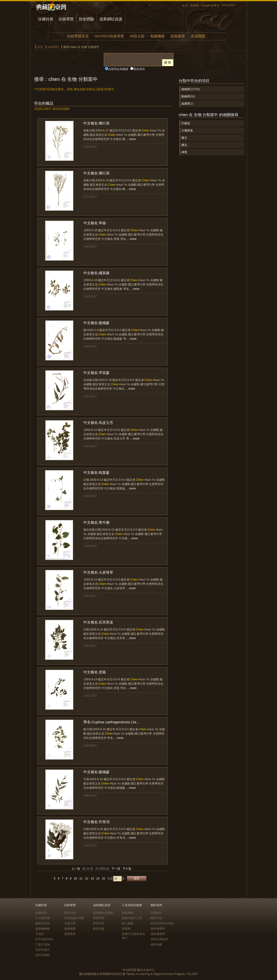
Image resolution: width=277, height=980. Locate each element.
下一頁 (116, 869)
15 (103, 879)
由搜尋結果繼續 (118, 69)
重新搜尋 (139, 69)
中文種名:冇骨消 (96, 822)
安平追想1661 (44, 939)
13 (92, 879)
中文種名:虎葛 (95, 672)
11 (81, 879)
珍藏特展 (46, 19)
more (132, 139)
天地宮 (40, 934)
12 (87, 879)
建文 (184, 138)
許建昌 (186, 123)
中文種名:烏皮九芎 (98, 423)
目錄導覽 (66, 19)
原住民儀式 (43, 950)
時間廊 (126, 929)
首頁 (185, 6)
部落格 (195, 6)
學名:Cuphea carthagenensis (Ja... (111, 722)
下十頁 (127, 869)
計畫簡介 (156, 913)
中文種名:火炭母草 (98, 572)
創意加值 (99, 929)
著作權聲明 (158, 929)
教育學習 (99, 918)
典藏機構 (157, 36)
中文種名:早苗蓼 (96, 373)
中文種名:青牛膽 (96, 522)
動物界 (186, 96)
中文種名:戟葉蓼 (96, 472)
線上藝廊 (128, 923)
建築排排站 (43, 923)
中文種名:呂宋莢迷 (98, 622)
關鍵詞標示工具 (132, 918)
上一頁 (76, 869)
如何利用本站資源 (162, 923)
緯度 (184, 152)
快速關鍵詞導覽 (74, 918)
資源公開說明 (159, 939)
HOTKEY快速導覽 (109, 36)
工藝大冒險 (43, 944)
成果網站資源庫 (103, 913)
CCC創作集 (43, 918)
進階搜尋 (178, 36)
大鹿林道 (187, 131)
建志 (184, 145)
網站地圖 (156, 944)
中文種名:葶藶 (95, 223)
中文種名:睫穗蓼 (96, 323)
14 (98, 879)
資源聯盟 (198, 36)
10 (75, 879)
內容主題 (137, 36)
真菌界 (186, 104)
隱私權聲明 (158, 934)
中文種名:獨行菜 (96, 123)
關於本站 (156, 918)
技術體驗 (86, 19)
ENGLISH (228, 5)
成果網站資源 (111, 19)
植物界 (186, 89)
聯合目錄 (70, 913)
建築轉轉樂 (43, 929)
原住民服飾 (43, 955)
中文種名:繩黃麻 (96, 273)
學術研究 (99, 923)
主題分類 (70, 923)
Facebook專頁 (211, 6)
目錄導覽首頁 (78, 36)
